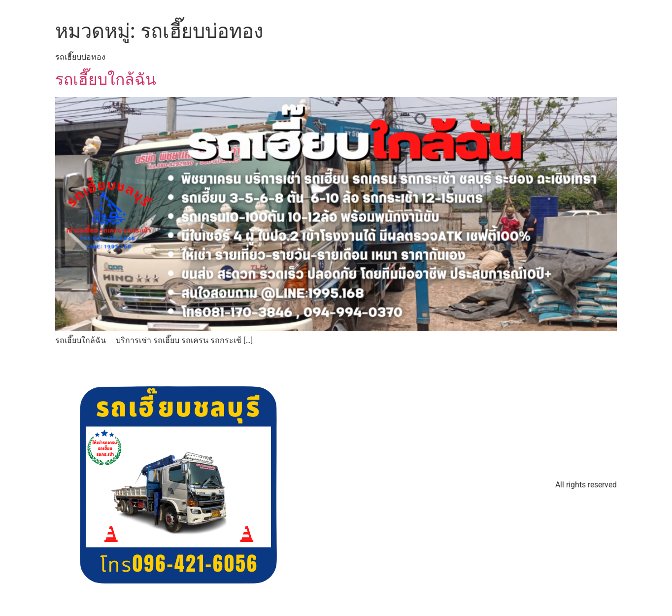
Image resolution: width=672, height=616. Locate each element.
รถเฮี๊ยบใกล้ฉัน (106, 79)
